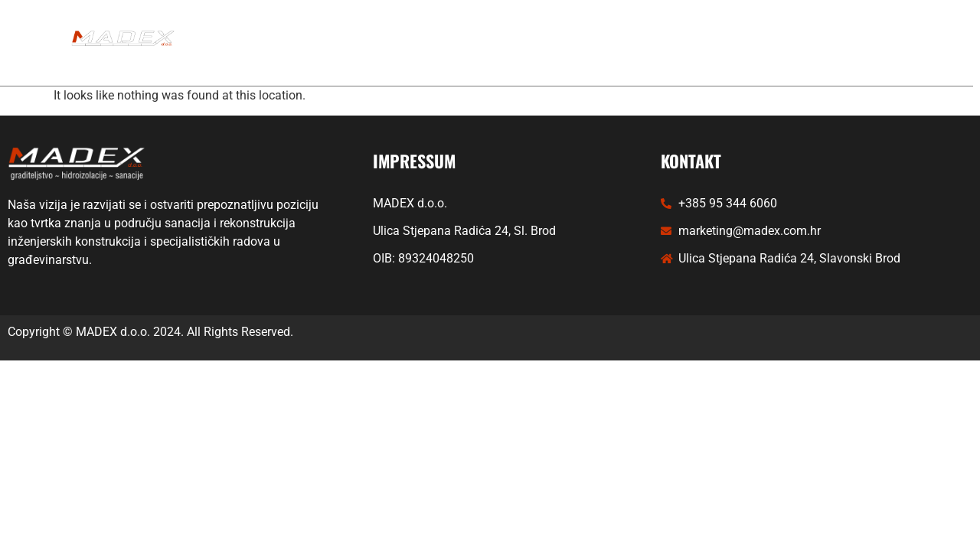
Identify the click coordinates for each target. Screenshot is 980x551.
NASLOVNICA (341, 25)
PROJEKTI (546, 25)
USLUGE (449, 25)
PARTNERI (642, 25)
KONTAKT (487, 60)
